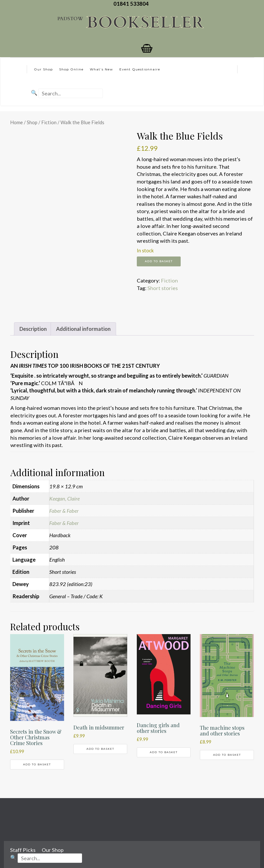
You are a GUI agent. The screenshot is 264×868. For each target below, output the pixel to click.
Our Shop (43, 69)
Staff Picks (23, 850)
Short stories (163, 288)
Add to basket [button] (37, 764)
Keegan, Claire (65, 498)
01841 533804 (132, 4)
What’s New (101, 69)
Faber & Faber (64, 511)
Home (16, 122)
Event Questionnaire (140, 69)
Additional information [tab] (83, 329)
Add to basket (159, 261)
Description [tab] (33, 329)
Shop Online (71, 69)
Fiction (49, 122)
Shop (32, 122)
